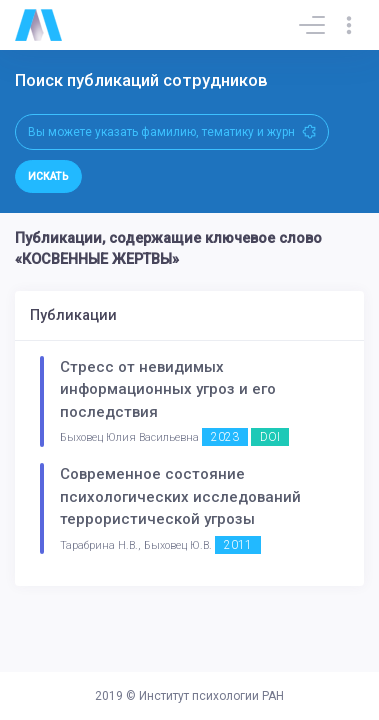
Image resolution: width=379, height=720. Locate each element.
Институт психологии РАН (211, 696)
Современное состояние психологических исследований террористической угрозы (180, 496)
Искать (48, 176)
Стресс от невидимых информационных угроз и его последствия (168, 389)
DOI (270, 437)
